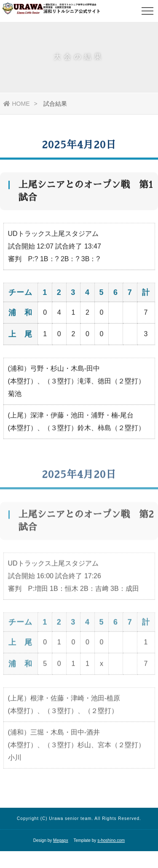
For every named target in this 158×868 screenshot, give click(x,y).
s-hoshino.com (111, 840)
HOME (17, 104)
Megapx (61, 840)
